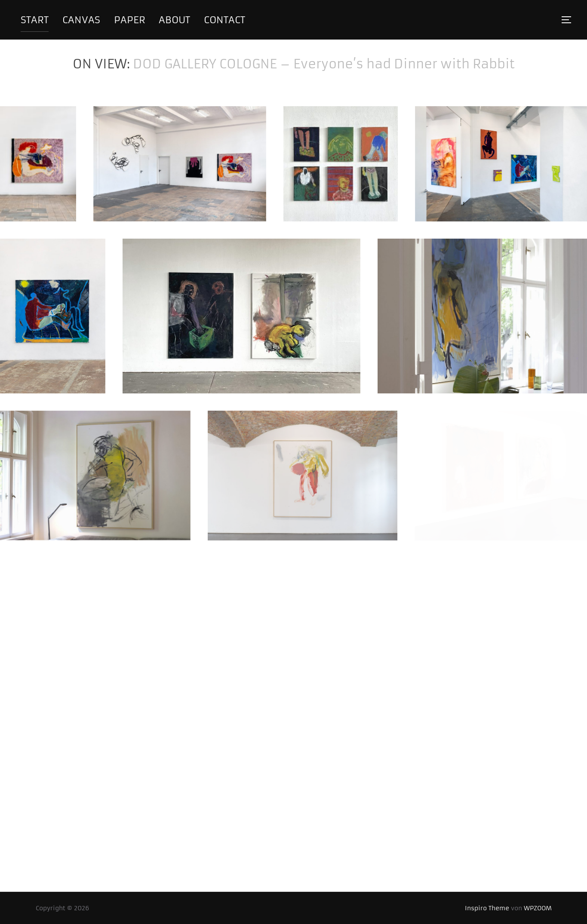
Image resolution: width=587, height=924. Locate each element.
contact (224, 20)
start (35, 20)
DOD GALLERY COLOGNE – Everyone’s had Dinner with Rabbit (324, 64)
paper (130, 20)
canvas (81, 20)
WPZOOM (538, 908)
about (174, 20)
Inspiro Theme (487, 908)
